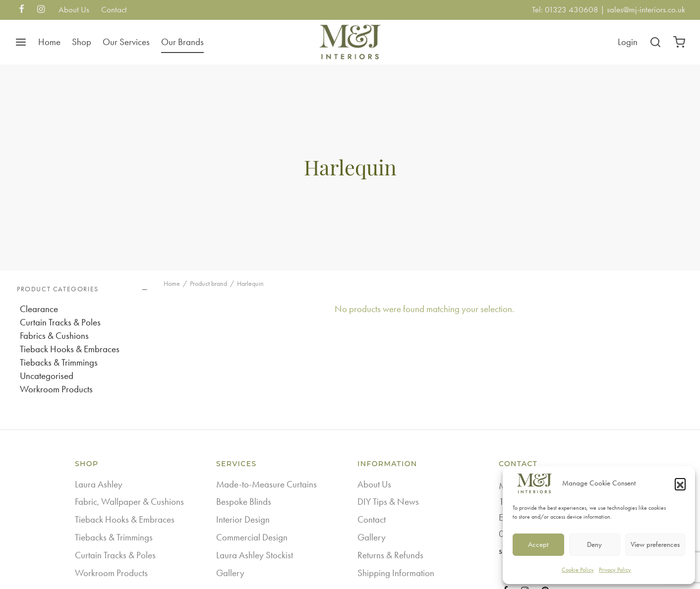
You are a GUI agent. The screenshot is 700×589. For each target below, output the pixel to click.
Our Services (126, 42)
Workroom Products (56, 389)
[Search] (655, 42)
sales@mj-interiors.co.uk (646, 9)
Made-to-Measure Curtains (266, 484)
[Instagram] (41, 10)
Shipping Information (396, 573)
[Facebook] (22, 10)
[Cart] (679, 42)
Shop (82, 42)
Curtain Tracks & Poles (60, 322)
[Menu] (21, 42)
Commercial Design (252, 537)
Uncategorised (47, 376)
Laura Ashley (99, 484)
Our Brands (182, 42)
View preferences (655, 544)
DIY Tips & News (388, 502)
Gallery (230, 573)
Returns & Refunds (390, 555)
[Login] (628, 42)
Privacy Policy (615, 570)
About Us (74, 9)
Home (49, 42)
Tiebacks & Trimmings (59, 362)
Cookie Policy (578, 570)
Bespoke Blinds (244, 502)
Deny (594, 544)
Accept (538, 544)
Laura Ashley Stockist (255, 555)
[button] (680, 483)
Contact (114, 9)
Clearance (39, 309)
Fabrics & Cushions (54, 336)
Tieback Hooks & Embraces (70, 349)
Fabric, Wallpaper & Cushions (129, 502)
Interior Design (243, 519)
